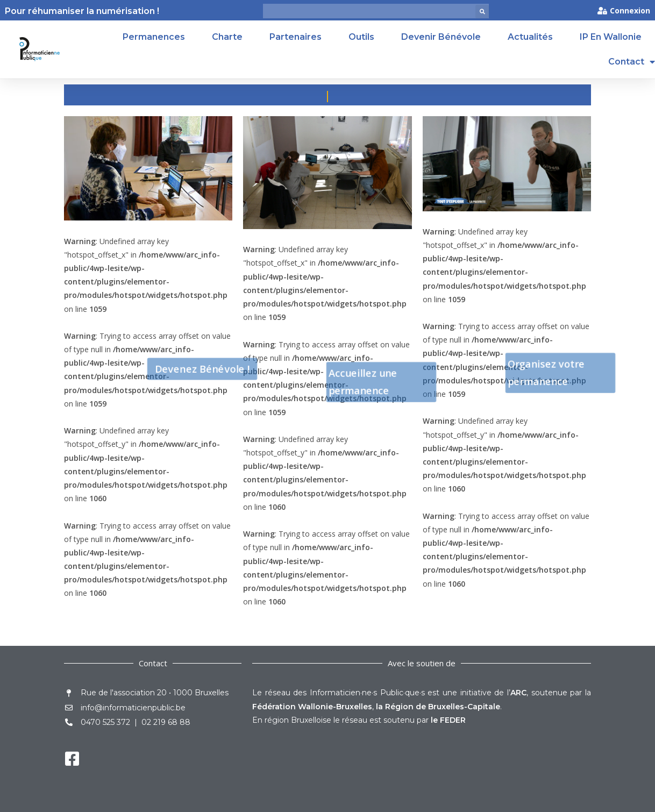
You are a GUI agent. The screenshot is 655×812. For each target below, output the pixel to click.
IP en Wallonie (611, 37)
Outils (361, 37)
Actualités (530, 37)
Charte (227, 37)
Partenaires (296, 37)
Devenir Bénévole (441, 37)
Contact (632, 62)
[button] (482, 12)
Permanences (154, 37)
